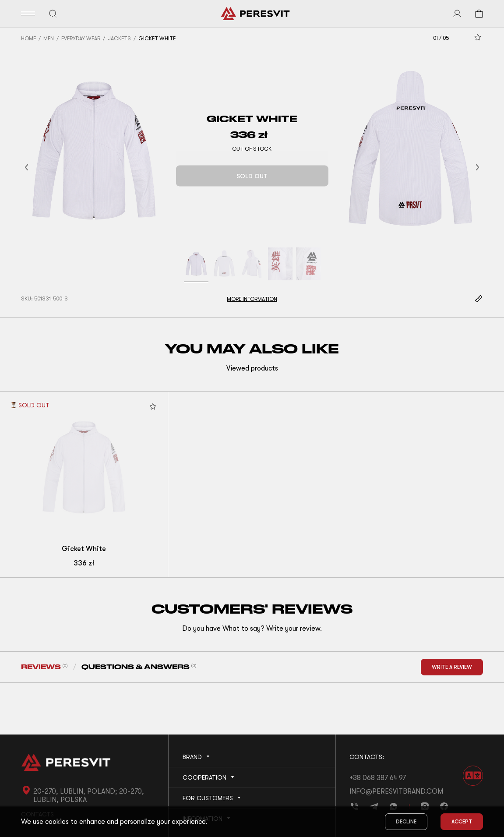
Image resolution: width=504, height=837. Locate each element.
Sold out (252, 176)
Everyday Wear (81, 39)
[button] (37, 167)
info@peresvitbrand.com (396, 791)
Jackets (119, 39)
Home (28, 39)
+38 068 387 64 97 (378, 778)
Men (49, 39)
